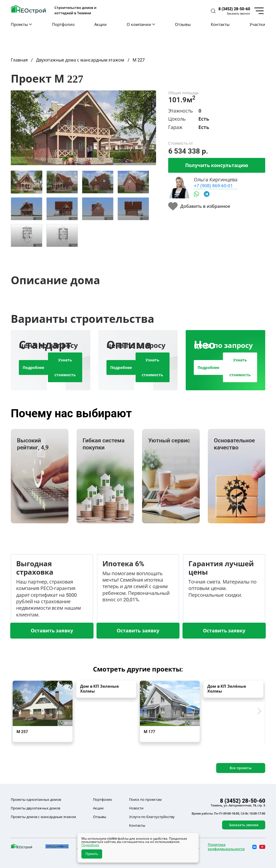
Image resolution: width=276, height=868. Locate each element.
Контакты (220, 24)
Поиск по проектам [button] (145, 799)
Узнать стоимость (65, 367)
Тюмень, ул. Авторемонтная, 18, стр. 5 (238, 805)
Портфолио (63, 24)
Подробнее (33, 367)
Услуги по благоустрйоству (152, 817)
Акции (101, 24)
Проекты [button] (21, 24)
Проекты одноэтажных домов (36, 799)
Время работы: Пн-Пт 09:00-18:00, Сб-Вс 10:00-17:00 (228, 813)
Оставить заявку (52, 630)
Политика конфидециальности (226, 847)
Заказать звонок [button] (238, 13)
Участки (257, 24)
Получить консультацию (217, 165)
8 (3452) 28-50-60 (234, 9)
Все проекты (241, 768)
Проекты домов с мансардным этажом (43, 817)
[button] (213, 11)
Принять (92, 854)
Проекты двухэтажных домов (35, 808)
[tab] (27, 182)
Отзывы (183, 24)
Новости (136, 808)
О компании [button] (141, 24)
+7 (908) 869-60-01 (213, 186)
